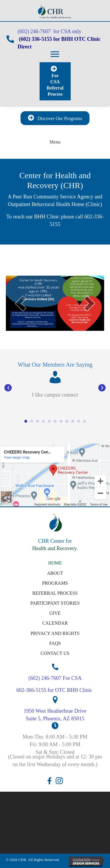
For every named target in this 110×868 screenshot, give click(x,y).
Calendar (55, 623)
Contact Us (55, 653)
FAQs (55, 643)
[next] (89, 303)
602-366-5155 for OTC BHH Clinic (55, 690)
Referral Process (55, 593)
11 (84, 421)
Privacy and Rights (55, 633)
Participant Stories (55, 603)
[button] (55, 54)
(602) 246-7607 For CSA (55, 678)
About (55, 573)
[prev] (21, 303)
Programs (55, 583)
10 (79, 421)
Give (55, 613)
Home (55, 563)
